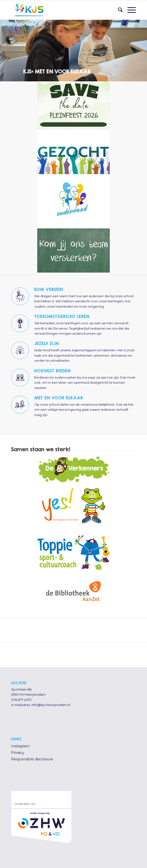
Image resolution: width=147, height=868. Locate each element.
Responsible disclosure (32, 759)
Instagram (20, 746)
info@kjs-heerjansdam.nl (51, 705)
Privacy (18, 752)
